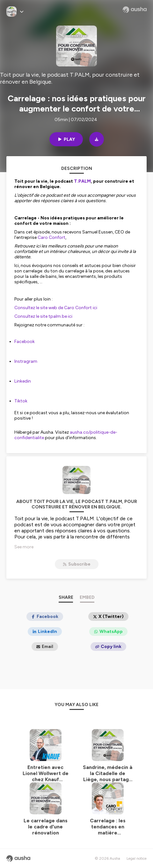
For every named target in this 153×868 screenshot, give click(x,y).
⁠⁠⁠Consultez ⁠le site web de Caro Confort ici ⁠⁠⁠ (56, 308)
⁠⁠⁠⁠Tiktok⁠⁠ (21, 401)
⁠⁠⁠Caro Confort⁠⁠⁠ (51, 237)
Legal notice (137, 858)
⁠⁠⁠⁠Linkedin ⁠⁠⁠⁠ (23, 381)
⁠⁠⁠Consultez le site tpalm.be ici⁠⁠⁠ (43, 316)
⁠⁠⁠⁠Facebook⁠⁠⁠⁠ (25, 342)
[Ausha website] (135, 10)
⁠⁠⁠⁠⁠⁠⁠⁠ (82, 181)
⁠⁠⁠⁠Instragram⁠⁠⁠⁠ (26, 361)
